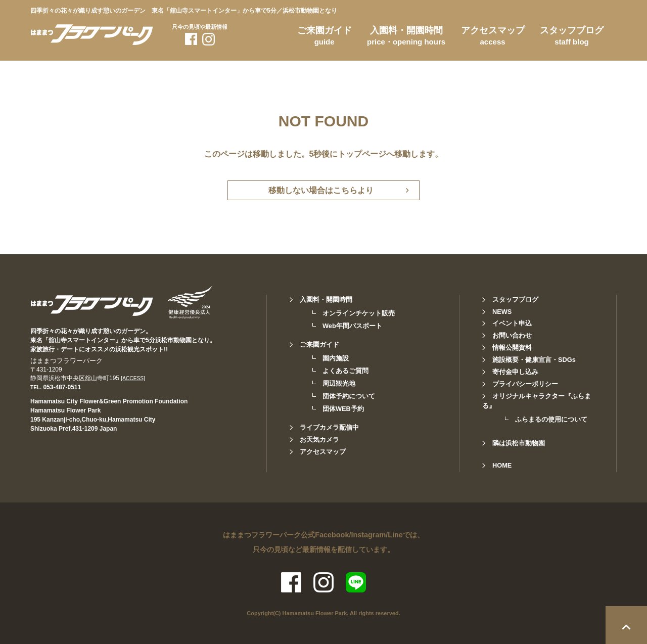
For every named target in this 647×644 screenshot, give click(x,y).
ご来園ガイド (325, 37)
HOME (502, 465)
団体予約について (349, 396)
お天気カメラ (319, 440)
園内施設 (336, 358)
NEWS (502, 312)
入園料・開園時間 (406, 37)
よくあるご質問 (345, 371)
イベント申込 (512, 323)
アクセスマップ (493, 37)
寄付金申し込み (515, 372)
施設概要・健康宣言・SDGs (534, 360)
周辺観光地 (339, 383)
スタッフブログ (572, 37)
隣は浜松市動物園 (519, 443)
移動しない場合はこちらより (321, 190)
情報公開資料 (512, 348)
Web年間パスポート (352, 326)
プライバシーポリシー (525, 384)
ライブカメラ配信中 (329, 427)
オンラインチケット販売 (359, 313)
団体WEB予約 (343, 409)
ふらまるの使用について (551, 419)
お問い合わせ (512, 335)
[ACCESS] (133, 378)
